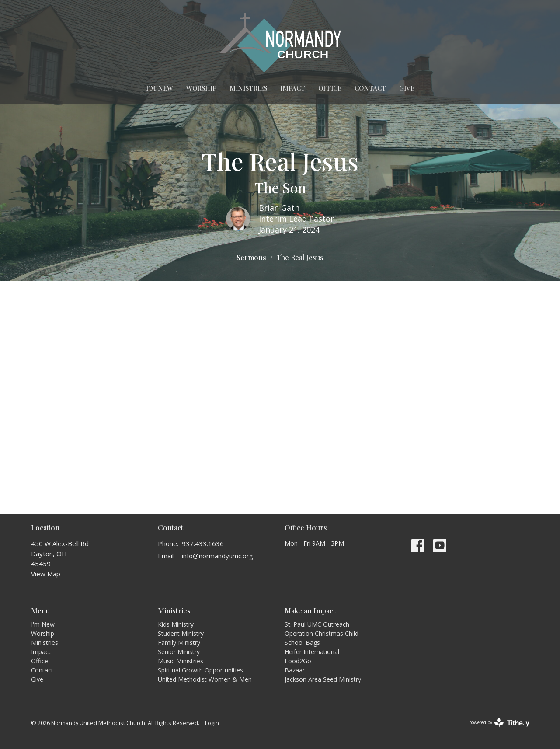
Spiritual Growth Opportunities (200, 670)
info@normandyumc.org (217, 556)
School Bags (302, 643)
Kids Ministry (176, 624)
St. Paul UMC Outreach (317, 624)
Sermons (251, 257)
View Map (46, 574)
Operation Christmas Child (322, 633)
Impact (293, 88)
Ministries (248, 88)
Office (330, 88)
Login (212, 723)
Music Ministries (181, 661)
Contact (370, 88)
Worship (201, 88)
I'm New (160, 88)
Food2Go (298, 661)
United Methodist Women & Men (205, 679)
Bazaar (295, 670)
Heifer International (312, 652)
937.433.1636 (203, 543)
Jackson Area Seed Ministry (323, 679)
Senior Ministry (179, 652)
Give (407, 88)
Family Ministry (179, 643)
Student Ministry (181, 633)
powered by (499, 723)
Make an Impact (310, 611)
